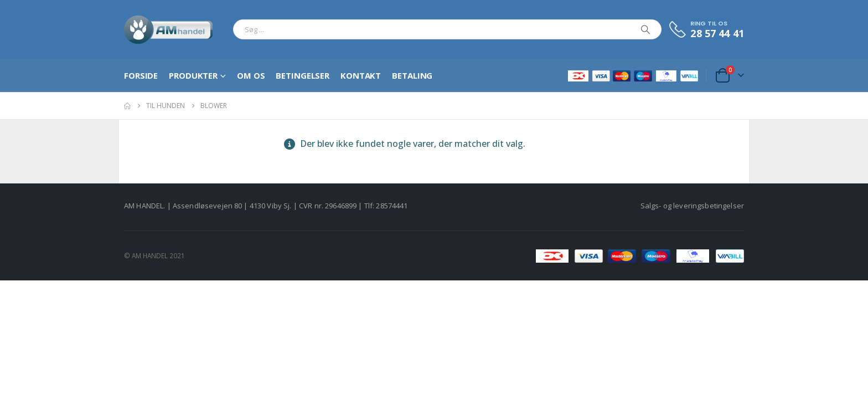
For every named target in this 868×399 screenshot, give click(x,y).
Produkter (193, 75)
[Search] (645, 29)
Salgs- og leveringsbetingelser (692, 206)
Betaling (412, 75)
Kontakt (361, 75)
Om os (251, 75)
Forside (141, 75)
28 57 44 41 (717, 33)
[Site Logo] (169, 29)
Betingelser (303, 75)
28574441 (392, 206)
